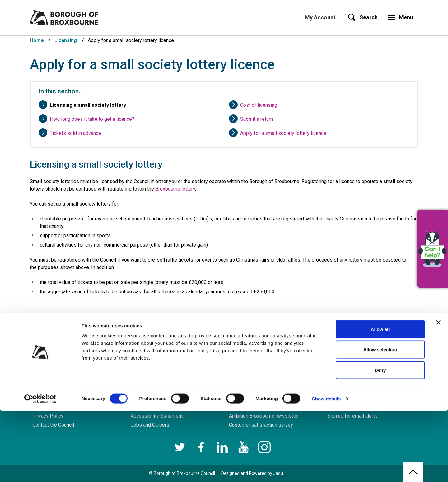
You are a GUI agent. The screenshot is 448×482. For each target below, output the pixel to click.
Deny (380, 441)
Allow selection (380, 421)
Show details (327, 470)
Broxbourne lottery (175, 189)
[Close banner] (438, 394)
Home (37, 40)
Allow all (380, 400)
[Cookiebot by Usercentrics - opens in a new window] (40, 470)
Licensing (66, 40)
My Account (320, 17)
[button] (432, 249)
